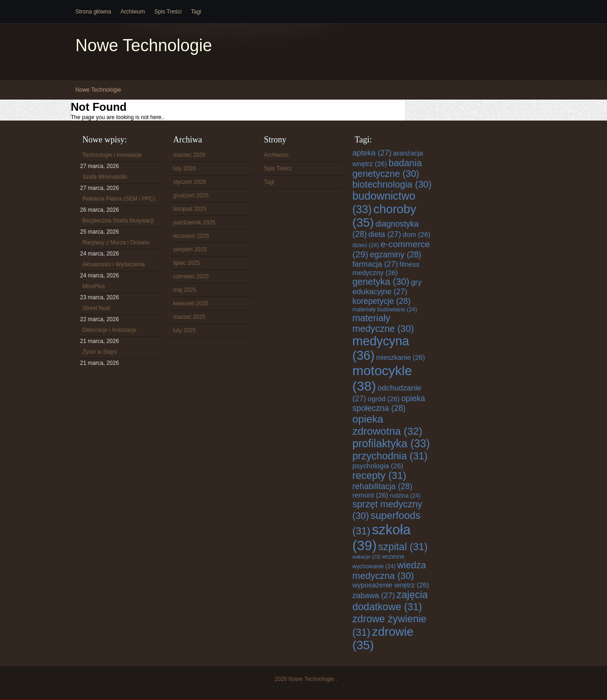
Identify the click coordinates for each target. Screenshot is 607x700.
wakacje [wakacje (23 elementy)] (366, 557)
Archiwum (133, 12)
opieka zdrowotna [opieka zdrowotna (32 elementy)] (387, 425)
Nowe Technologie (144, 45)
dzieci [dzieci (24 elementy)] (366, 245)
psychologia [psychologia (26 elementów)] (378, 466)
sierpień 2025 (190, 249)
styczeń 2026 (190, 182)
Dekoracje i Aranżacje (109, 330)
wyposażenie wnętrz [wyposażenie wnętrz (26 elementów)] (391, 585)
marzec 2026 (189, 155)
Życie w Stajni (100, 352)
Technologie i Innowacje (112, 155)
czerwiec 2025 (191, 276)
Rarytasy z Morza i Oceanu (116, 242)
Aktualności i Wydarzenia (114, 264)
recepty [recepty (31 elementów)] (379, 475)
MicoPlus (94, 286)
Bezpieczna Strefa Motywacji (118, 221)
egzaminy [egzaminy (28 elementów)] (395, 255)
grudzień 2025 (191, 195)
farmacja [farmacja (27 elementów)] (375, 264)
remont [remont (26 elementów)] (370, 495)
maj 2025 (185, 290)
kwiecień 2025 (191, 303)
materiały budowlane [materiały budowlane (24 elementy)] (385, 310)
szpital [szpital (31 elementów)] (403, 547)
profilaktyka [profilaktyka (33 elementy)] (391, 444)
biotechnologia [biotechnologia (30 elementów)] (392, 184)
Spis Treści (168, 12)
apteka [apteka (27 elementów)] (372, 153)
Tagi (196, 12)
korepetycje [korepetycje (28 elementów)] (381, 301)
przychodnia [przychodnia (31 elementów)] (390, 456)
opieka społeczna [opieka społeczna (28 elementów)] (389, 403)
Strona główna (93, 12)
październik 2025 (194, 222)
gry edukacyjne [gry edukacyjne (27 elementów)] (387, 287)
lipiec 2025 (186, 263)
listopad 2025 (190, 209)
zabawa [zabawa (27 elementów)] (374, 596)
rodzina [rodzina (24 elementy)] (405, 496)
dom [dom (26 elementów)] (417, 235)
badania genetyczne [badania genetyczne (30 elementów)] (387, 168)
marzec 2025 (189, 317)
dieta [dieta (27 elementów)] (384, 234)
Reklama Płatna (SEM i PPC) (119, 199)
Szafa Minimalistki (105, 177)
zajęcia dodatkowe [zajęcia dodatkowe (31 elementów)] (390, 601)
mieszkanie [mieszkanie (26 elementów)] (401, 357)
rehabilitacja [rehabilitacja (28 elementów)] (382, 486)
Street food (96, 308)
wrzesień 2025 (191, 236)
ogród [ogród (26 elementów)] (384, 399)
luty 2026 (185, 168)
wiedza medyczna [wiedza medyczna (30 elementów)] (389, 570)
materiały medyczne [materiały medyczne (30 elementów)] (383, 323)
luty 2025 (185, 330)
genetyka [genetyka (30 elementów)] (381, 282)
